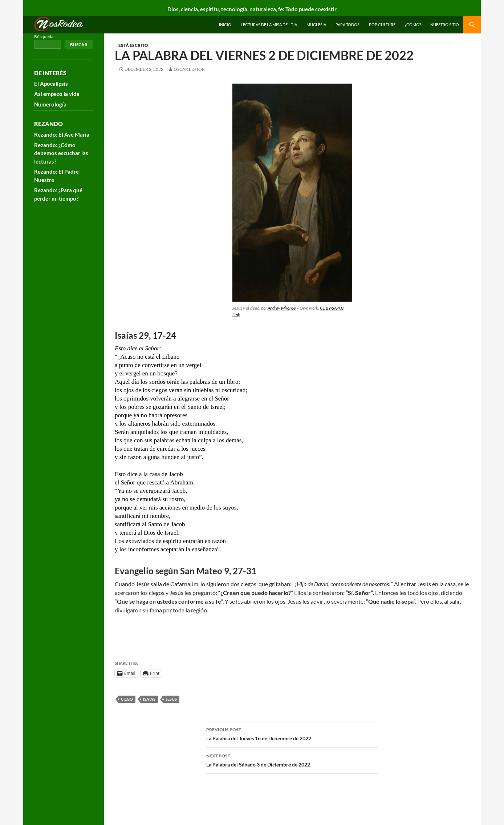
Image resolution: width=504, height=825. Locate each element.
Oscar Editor (189, 69)
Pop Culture (382, 25)
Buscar (79, 45)
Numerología (50, 104)
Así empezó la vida (57, 94)
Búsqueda (44, 37)
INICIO (225, 25)
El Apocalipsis (51, 84)
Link (236, 315)
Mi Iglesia (316, 25)
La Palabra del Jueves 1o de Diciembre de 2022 (292, 733)
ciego (127, 699)
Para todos (347, 25)
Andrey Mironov (282, 308)
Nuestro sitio (445, 25)
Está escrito (133, 45)
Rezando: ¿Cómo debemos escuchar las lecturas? (61, 153)
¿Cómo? (413, 25)
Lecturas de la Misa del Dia (269, 25)
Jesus (171, 699)
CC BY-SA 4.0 (332, 308)
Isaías (149, 699)
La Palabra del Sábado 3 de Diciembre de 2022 (292, 760)
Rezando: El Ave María (62, 134)
